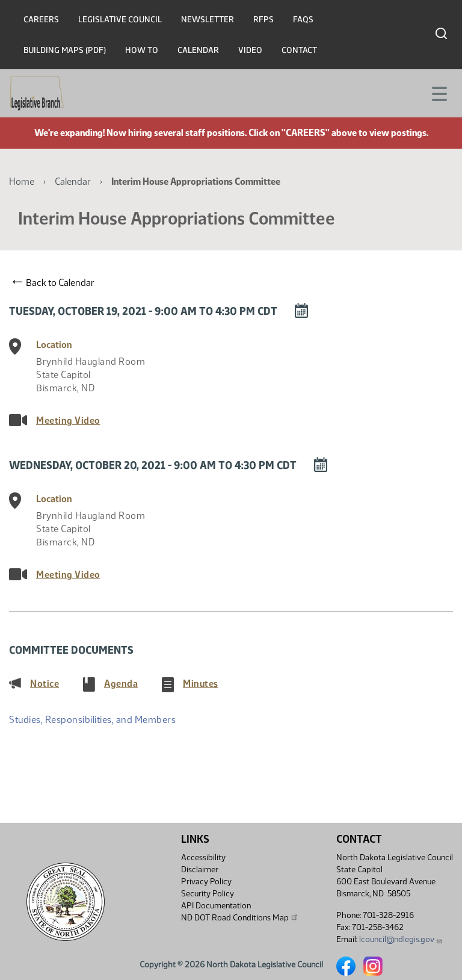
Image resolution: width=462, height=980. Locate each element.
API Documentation (216, 906)
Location (54, 345)
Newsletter (208, 20)
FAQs (303, 20)
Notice (45, 683)
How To (142, 50)
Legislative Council (120, 20)
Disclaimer (200, 870)
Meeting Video (68, 420)
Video (250, 50)
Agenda (121, 683)
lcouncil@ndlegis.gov (401, 939)
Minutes (201, 683)
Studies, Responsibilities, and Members (92, 720)
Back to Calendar (54, 282)
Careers (41, 20)
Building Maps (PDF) (65, 50)
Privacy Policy (206, 882)
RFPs (263, 20)
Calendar (198, 50)
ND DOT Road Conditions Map (240, 917)
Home (22, 181)
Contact (299, 50)
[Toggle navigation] (439, 93)
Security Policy (208, 894)
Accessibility (203, 857)
